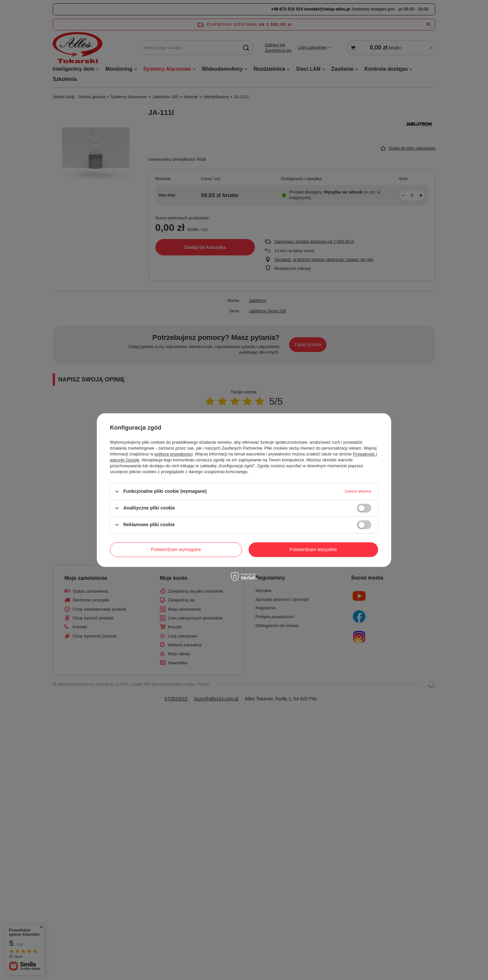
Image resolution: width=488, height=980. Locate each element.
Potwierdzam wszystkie (314, 549)
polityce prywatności (174, 454)
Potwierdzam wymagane (176, 549)
